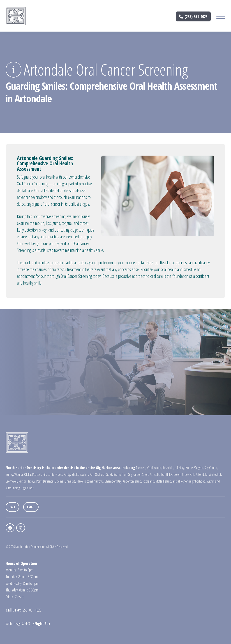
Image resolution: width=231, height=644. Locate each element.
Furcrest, (141, 468)
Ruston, (23, 481)
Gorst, (109, 474)
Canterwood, (55, 474)
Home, (189, 468)
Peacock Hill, (40, 474)
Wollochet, (215, 474)
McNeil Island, (164, 481)
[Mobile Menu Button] (221, 17)
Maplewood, (154, 468)
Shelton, (77, 474)
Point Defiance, (45, 481)
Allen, (86, 474)
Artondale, (202, 474)
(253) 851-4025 (193, 16)
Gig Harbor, (135, 474)
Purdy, (67, 474)
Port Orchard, (97, 474)
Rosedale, (168, 468)
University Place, (74, 481)
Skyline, (59, 481)
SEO (27, 623)
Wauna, (19, 474)
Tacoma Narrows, (94, 481)
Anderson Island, (132, 481)
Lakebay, (180, 468)
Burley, (10, 474)
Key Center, (211, 468)
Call (12, 507)
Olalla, (28, 474)
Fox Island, (149, 481)
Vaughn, (199, 468)
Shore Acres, (149, 474)
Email (31, 507)
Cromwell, (12, 481)
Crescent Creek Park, (183, 474)
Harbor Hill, (164, 474)
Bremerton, (120, 474)
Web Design (14, 623)
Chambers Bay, (113, 481)
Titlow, (32, 481)
